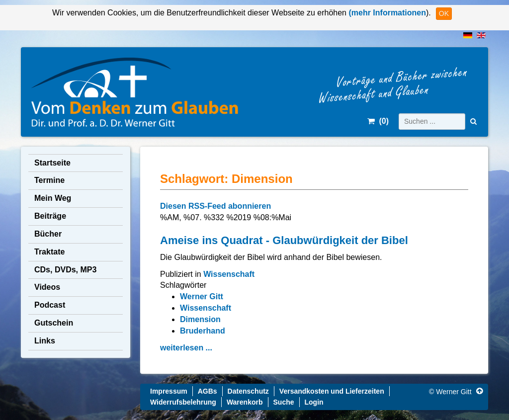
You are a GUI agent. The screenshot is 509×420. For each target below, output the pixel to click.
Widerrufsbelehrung (183, 402)
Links (45, 341)
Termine (49, 180)
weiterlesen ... (186, 348)
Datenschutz (248, 391)
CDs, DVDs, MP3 (65, 270)
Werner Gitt (202, 296)
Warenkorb (245, 402)
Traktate (49, 252)
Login (314, 402)
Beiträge (50, 216)
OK (444, 13)
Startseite (52, 163)
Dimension (200, 319)
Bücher (48, 234)
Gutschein (54, 323)
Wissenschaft (229, 274)
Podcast (50, 305)
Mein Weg (53, 198)
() (378, 121)
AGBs (208, 391)
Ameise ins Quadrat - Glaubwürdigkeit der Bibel (284, 240)
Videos (47, 287)
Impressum (169, 391)
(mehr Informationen (386, 13)
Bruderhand (203, 331)
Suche (284, 402)
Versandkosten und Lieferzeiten (332, 391)
